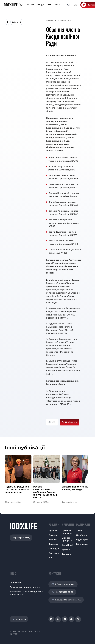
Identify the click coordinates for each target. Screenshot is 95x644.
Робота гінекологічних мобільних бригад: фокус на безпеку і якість (45, 492)
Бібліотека (82, 544)
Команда (53, 544)
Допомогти (16, 583)
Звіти (79, 531)
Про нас (21, 5)
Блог (49, 5)
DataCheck (68, 545)
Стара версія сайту (21, 538)
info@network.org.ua (63, 584)
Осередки (54, 549)
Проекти (30, 5)
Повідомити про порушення (25, 587)
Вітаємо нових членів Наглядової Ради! (75, 488)
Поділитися (71, 422)
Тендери (66, 554)
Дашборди (82, 535)
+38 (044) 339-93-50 (62, 592)
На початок (19, 619)
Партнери (54, 553)
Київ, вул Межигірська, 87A (66, 600)
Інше (56, 5)
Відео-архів (82, 540)
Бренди (40, 5)
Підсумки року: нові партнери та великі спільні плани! (17, 489)
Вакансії (53, 540)
